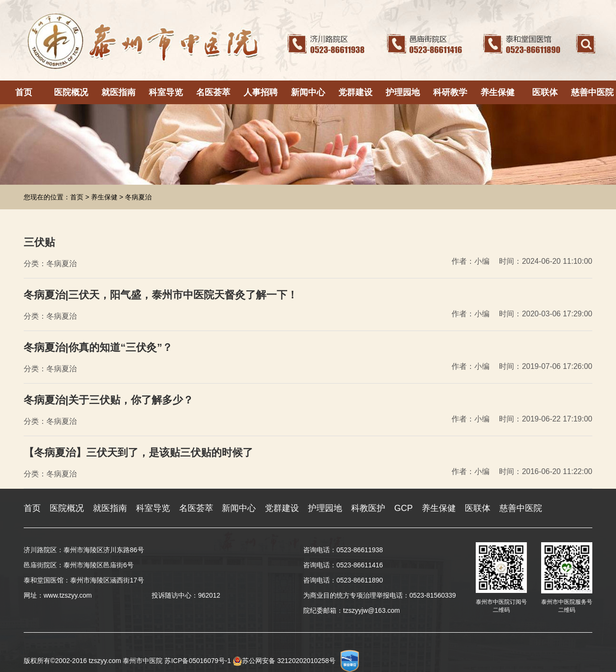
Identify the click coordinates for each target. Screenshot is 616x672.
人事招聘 (261, 92)
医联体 (545, 92)
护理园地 (403, 92)
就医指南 (118, 92)
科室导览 (166, 92)
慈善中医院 (592, 92)
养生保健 (498, 92)
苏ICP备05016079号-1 (198, 661)
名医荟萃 (213, 92)
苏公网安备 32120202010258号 (284, 661)
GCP (403, 508)
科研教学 (450, 92)
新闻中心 (308, 92)
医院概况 (71, 92)
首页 (24, 92)
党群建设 (355, 92)
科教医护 (368, 508)
